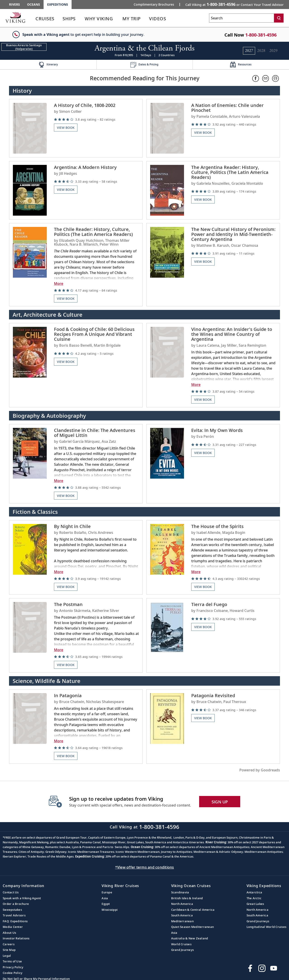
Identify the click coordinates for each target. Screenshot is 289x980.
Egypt (106, 904)
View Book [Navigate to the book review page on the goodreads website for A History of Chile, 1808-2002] (66, 128)
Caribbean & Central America (193, 910)
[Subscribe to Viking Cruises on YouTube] (274, 968)
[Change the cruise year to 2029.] (273, 51)
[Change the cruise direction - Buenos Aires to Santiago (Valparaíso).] (24, 47)
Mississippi (110, 910)
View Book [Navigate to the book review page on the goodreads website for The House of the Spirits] (203, 587)
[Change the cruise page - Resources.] (241, 65)
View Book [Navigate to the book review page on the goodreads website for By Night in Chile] (66, 587)
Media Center (13, 927)
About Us (9, 933)
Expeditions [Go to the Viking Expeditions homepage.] (58, 4)
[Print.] (275, 78)
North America (182, 904)
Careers (9, 944)
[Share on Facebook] (256, 78)
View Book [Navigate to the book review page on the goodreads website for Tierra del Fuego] (203, 627)
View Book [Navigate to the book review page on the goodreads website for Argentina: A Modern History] (66, 190)
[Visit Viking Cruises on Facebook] (250, 968)
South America (182, 915)
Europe (107, 892)
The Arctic (254, 898)
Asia (105, 898)
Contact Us (11, 892)
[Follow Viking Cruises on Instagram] (262, 968)
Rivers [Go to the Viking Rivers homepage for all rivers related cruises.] (14, 4)
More (59, 284)
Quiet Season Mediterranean (193, 927)
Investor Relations (16, 938)
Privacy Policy (13, 967)
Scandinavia (180, 892)
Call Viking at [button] (234, 4)
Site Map (9, 950)
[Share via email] (266, 78)
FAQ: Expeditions (15, 921)
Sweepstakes (12, 910)
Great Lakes (255, 904)
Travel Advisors (14, 915)
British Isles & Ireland (187, 898)
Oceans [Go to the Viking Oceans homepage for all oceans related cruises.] (34, 4)
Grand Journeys (183, 950)
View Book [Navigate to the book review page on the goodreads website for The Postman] (66, 665)
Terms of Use (12, 961)
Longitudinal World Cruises (267, 927)
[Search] (279, 18)
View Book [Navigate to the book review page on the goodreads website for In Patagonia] (66, 756)
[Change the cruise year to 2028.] (261, 51)
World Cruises (181, 944)
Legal (7, 956)
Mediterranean (182, 921)
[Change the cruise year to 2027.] (249, 51)
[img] (96, 119)
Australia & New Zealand (190, 938)
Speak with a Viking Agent (22, 898)
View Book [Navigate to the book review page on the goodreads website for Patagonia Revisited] (203, 718)
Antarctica (254, 892)
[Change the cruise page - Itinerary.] (48, 65)
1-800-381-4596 (261, 35)
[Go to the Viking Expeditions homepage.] (15, 17)
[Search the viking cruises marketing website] (242, 18)
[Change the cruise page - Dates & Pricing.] (145, 65)
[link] (45, 20)
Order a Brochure (16, 904)
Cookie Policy (13, 973)
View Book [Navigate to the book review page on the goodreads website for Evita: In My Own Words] (203, 453)
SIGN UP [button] (220, 802)
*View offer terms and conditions (145, 867)
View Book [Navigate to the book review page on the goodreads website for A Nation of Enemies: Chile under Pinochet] (203, 133)
